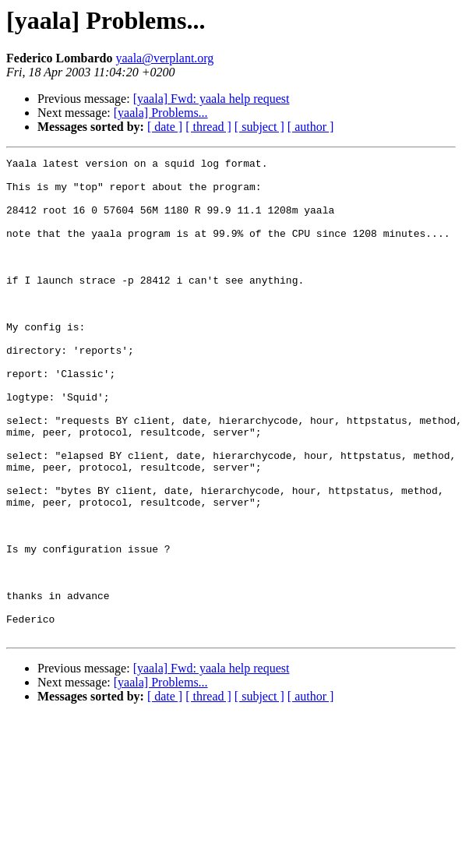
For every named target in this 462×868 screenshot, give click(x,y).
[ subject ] (259, 127)
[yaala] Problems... (161, 113)
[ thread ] (208, 127)
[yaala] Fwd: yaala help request (212, 99)
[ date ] (165, 127)
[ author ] (311, 127)
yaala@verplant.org (164, 58)
